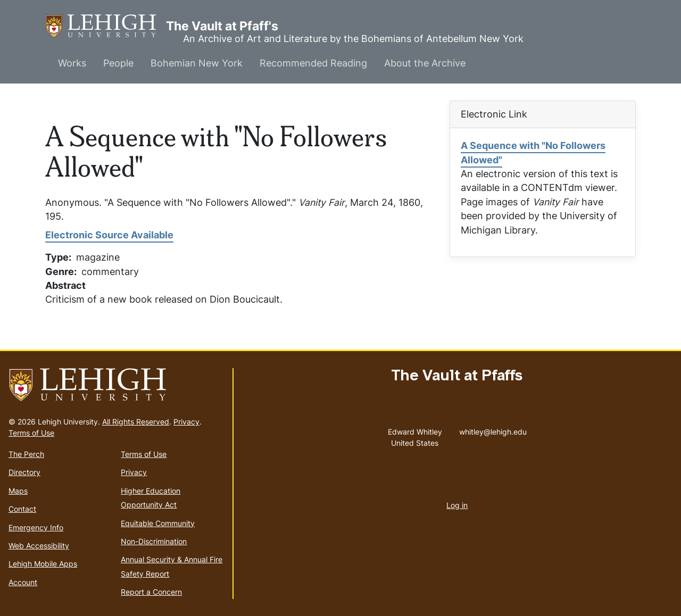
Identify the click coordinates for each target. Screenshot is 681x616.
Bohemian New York (197, 63)
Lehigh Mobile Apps (43, 564)
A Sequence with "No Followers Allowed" (533, 152)
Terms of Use (31, 433)
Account (23, 582)
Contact (22, 509)
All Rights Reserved (136, 422)
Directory (24, 472)
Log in (457, 505)
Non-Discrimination (154, 541)
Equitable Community (158, 523)
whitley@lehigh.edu (493, 429)
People (118, 63)
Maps (18, 491)
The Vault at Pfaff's (106, 26)
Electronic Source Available (109, 235)
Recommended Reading (313, 63)
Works (72, 63)
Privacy (186, 422)
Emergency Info (36, 527)
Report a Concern (151, 592)
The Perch (26, 454)
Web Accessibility (39, 546)
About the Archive (425, 63)
